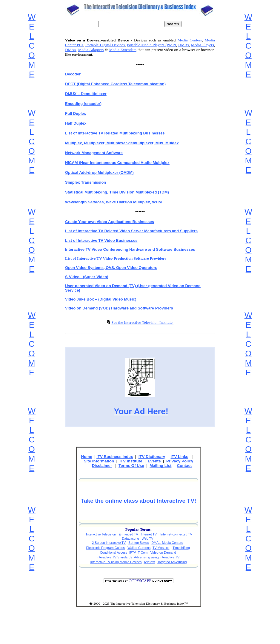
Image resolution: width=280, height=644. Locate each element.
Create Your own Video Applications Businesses (110, 222)
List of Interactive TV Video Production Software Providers (116, 258)
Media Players (203, 45)
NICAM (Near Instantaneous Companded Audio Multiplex (117, 163)
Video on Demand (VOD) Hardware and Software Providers (119, 308)
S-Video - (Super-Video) (87, 277)
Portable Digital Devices (105, 45)
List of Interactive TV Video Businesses (101, 240)
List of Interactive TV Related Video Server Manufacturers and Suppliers (131, 231)
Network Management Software (94, 153)
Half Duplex (76, 123)
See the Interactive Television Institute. (142, 322)
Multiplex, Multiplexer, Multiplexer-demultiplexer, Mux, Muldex (122, 143)
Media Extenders (123, 50)
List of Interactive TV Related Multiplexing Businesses (115, 133)
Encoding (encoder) (83, 104)
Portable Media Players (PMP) (151, 45)
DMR (183, 45)
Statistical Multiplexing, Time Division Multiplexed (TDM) (117, 192)
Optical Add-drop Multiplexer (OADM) (99, 172)
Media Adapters (91, 50)
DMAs (70, 50)
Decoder (73, 74)
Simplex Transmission (86, 182)
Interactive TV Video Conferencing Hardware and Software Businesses (130, 249)
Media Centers (190, 40)
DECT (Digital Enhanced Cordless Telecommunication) (115, 84)
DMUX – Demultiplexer (86, 94)
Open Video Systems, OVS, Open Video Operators (111, 268)
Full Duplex (76, 113)
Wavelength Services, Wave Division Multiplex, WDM (113, 202)
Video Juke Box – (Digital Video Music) (101, 299)
